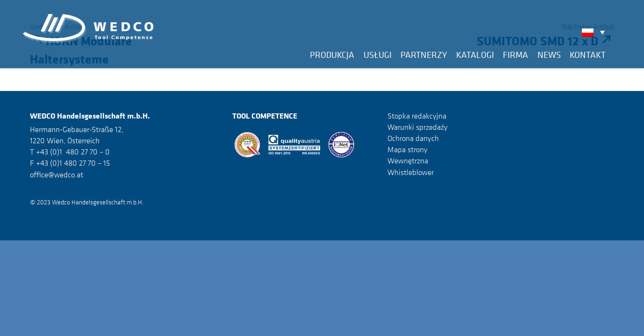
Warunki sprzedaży (418, 127)
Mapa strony (408, 149)
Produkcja (332, 55)
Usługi (378, 55)
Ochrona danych (413, 138)
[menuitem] (596, 32)
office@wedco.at (57, 175)
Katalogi (475, 55)
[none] (596, 32)
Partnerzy (424, 55)
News (549, 55)
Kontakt (588, 55)
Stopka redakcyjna (417, 116)
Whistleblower (411, 172)
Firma (515, 55)
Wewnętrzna (408, 161)
